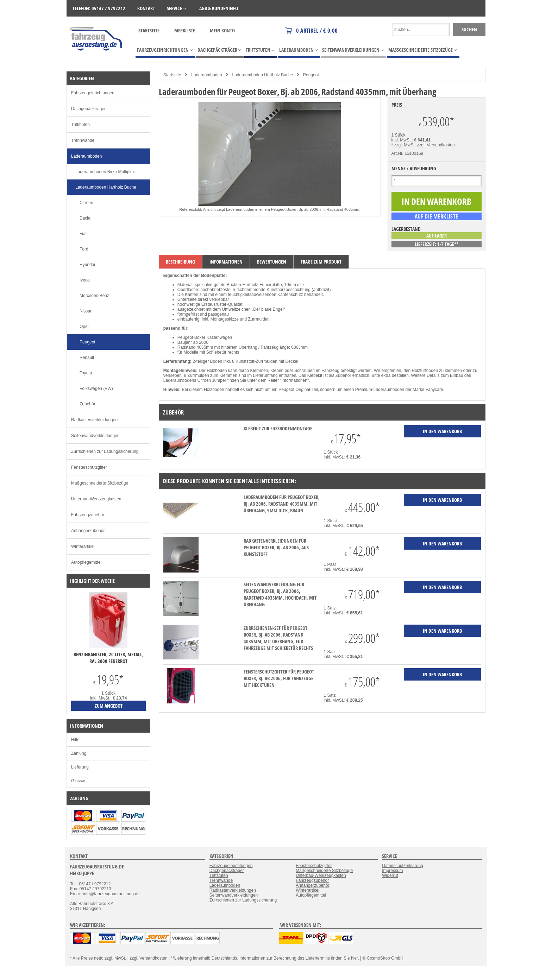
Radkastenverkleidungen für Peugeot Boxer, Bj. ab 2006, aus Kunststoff (276, 547)
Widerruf (390, 875)
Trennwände (83, 140)
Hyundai (87, 265)
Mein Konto (222, 30)
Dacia (85, 218)
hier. (355, 958)
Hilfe (75, 740)
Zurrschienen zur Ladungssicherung (105, 451)
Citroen (86, 203)
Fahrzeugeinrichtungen (93, 93)
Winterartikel (83, 546)
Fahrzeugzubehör (88, 515)
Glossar (78, 781)
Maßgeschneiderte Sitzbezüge (100, 483)
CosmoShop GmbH (385, 958)
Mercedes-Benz (94, 296)
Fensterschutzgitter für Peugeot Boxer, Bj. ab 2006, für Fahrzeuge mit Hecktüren (279, 678)
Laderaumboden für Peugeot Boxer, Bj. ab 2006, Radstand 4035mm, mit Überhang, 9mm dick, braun (282, 504)
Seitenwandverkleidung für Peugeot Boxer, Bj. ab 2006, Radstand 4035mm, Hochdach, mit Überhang (280, 594)
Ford (84, 249)
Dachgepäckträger (88, 109)
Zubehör (87, 404)
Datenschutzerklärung (403, 866)
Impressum (392, 871)
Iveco (85, 280)
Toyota (86, 373)
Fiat (83, 234)
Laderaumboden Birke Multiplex (105, 172)
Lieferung (80, 767)
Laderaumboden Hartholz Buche (262, 75)
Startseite (149, 30)
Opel (84, 327)
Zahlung (79, 753)
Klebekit (315, 375)
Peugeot (311, 75)
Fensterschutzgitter (89, 467)
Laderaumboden (206, 75)
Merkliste (185, 30)
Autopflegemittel (86, 562)
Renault (87, 358)
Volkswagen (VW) (96, 388)
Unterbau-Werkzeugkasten (96, 499)
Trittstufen (80, 125)
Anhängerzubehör (88, 531)
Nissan (86, 311)
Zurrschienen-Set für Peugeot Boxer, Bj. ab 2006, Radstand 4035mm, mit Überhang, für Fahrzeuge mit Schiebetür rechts (278, 638)
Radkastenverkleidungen (94, 420)
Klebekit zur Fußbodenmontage (278, 428)
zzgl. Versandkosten (436, 145)
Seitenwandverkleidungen (95, 436)
